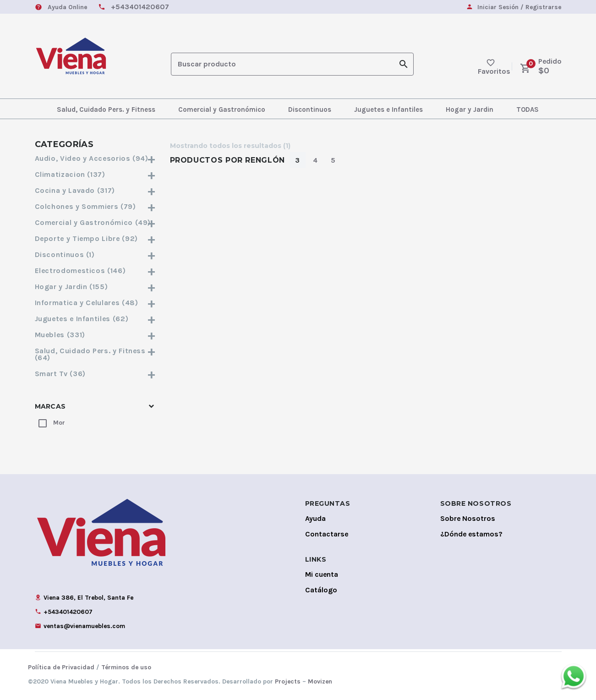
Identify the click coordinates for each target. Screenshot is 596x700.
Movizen (320, 681)
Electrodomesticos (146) (96, 271)
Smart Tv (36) (96, 374)
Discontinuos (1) (96, 254)
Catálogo (321, 590)
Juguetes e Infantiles (388, 109)
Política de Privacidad (61, 667)
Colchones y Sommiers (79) (96, 206)
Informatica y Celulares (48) (96, 303)
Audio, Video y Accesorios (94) (96, 158)
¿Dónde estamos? (471, 534)
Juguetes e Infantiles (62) (96, 319)
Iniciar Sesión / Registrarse (519, 8)
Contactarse (327, 534)
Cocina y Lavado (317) (96, 190)
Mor (59, 423)
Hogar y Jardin (470, 109)
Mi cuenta (322, 574)
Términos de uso (126, 667)
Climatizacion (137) (96, 174)
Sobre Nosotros (468, 518)
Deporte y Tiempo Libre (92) (96, 238)
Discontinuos (310, 109)
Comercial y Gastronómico (222, 109)
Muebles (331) (96, 335)
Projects (288, 681)
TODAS (528, 109)
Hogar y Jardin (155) (96, 287)
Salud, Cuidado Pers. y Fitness (106, 109)
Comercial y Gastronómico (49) (96, 222)
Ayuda (315, 518)
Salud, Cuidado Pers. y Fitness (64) (96, 354)
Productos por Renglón (227, 160)
